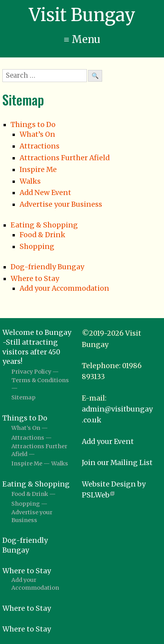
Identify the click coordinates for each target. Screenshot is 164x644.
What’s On (37, 134)
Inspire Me (38, 170)
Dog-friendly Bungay (47, 267)
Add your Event (108, 442)
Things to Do (33, 125)
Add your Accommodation (64, 288)
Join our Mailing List (117, 463)
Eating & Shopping (44, 225)
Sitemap (23, 397)
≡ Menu (82, 39)
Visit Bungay (82, 15)
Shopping (37, 247)
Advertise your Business (61, 204)
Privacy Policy (31, 372)
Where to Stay (35, 279)
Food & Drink (42, 235)
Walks (30, 181)
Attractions (40, 146)
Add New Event (45, 193)
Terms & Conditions (40, 380)
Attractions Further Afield (65, 158)
